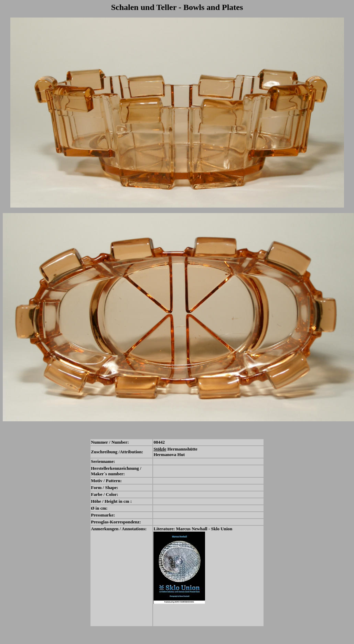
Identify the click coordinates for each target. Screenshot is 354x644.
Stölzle (160, 449)
